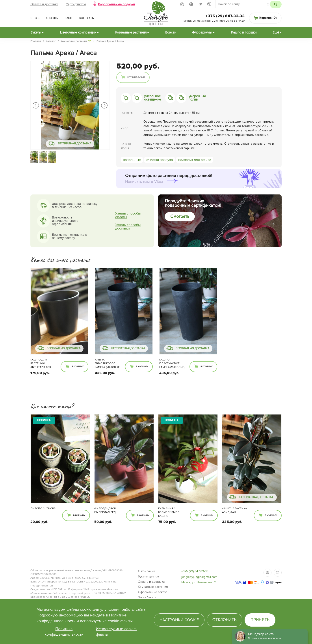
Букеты (36, 32)
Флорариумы (202, 32)
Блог (69, 18)
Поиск (276, 4)
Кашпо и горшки (244, 32)
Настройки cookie (179, 620)
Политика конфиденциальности (64, 632)
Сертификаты (76, 4)
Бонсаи (171, 32)
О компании (147, 571)
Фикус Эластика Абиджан (235, 510)
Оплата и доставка (44, 4)
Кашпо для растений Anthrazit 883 (41, 363)
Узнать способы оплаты (128, 215)
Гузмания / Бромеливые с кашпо (169, 512)
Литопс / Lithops (43, 509)
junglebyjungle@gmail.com (199, 577)
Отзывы (52, 18)
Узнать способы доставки (128, 227)
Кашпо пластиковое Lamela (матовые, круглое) (108, 364)
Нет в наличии (136, 77)
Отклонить (225, 620)
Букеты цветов (149, 576)
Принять (260, 620)
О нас (35, 18)
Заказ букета (147, 597)
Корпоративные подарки (116, 4)
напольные (132, 160)
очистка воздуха (160, 160)
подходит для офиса (195, 160)
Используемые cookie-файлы (116, 632)
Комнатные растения (131, 32)
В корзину (78, 367)
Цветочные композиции (78, 32)
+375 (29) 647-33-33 (225, 16)
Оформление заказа (153, 592)
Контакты (87, 18)
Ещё (276, 32)
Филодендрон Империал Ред (105, 510)
